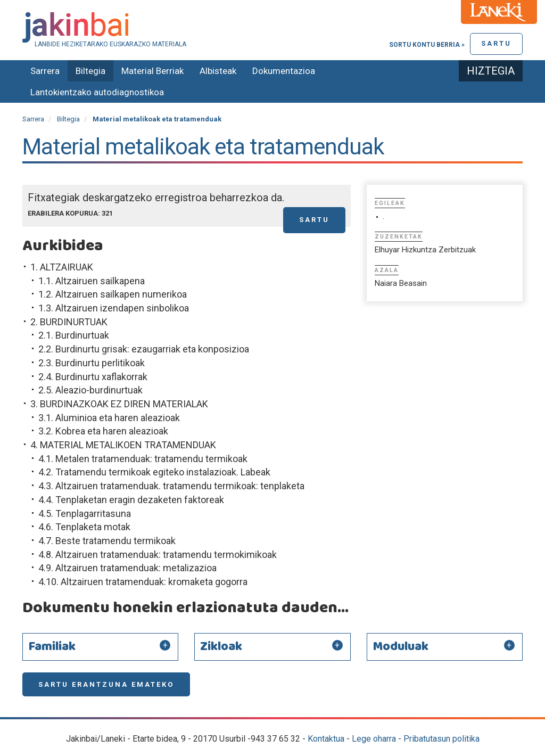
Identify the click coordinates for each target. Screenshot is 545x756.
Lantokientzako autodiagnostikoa (97, 92)
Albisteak (218, 71)
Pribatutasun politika (441, 739)
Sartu (496, 43)
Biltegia (90, 71)
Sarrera (45, 71)
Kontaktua (326, 739)
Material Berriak (152, 71)
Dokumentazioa (284, 71)
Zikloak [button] (221, 647)
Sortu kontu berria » (427, 45)
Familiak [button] (52, 647)
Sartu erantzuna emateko (106, 684)
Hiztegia (491, 71)
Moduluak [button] (401, 647)
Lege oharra (374, 739)
